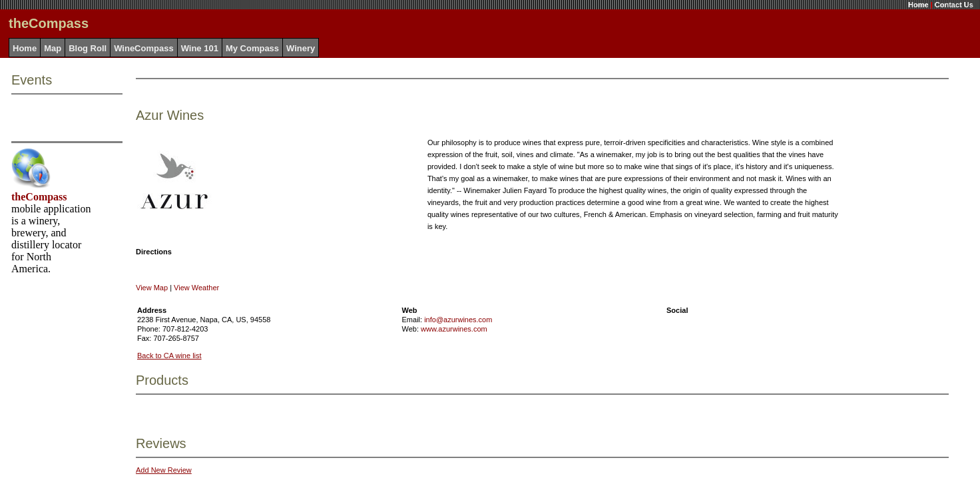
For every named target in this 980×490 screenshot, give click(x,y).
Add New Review (164, 470)
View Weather (196, 288)
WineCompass (143, 48)
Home (918, 5)
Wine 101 (200, 48)
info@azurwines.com (458, 320)
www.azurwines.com (454, 329)
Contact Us (954, 5)
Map (53, 48)
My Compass (252, 48)
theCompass (39, 197)
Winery (301, 48)
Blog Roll (88, 48)
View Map (152, 288)
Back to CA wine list (169, 356)
